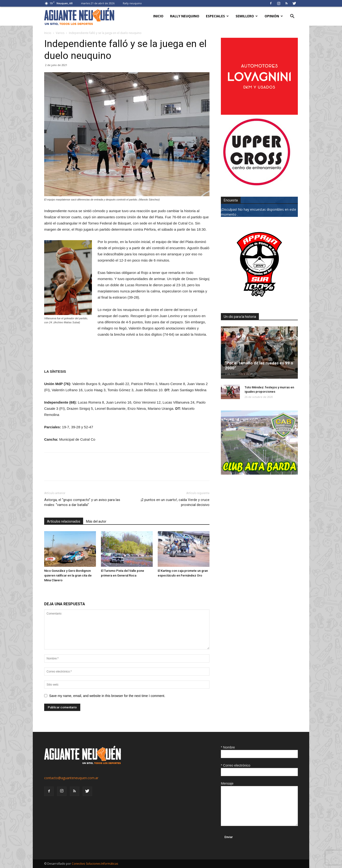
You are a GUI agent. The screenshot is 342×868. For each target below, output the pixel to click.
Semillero (247, 16)
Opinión (274, 16)
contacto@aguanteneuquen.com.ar (71, 778)
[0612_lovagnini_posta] (259, 113)
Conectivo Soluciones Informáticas (95, 864)
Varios (60, 33)
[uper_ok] (256, 185)
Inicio (158, 16)
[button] (292, 17)
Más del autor (96, 521)
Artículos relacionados (64, 521)
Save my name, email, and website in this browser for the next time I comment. (107, 696)
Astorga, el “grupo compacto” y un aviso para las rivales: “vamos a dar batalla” (82, 502)
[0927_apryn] (259, 302)
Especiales (217, 16)
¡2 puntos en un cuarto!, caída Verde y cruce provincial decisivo (175, 502)
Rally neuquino (132, 3)
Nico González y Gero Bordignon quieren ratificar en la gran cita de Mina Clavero (68, 575)
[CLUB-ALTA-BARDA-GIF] (259, 473)
